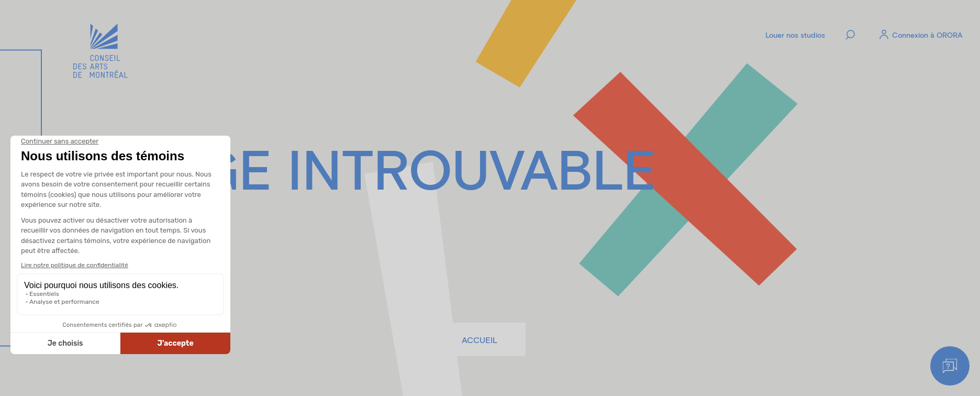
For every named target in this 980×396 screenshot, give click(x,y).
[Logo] (101, 52)
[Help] (950, 366)
